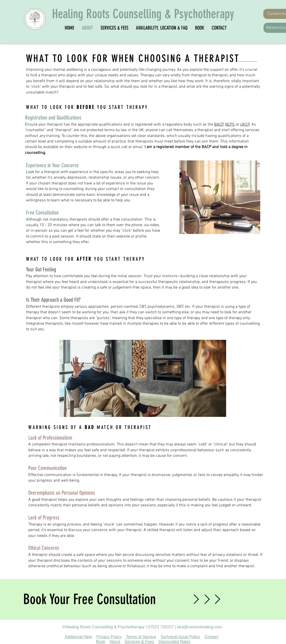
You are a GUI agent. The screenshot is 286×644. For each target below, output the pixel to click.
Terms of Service (141, 637)
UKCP (245, 125)
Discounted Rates (174, 642)
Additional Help (78, 637)
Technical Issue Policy (180, 637)
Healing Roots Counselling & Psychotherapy (143, 14)
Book (101, 642)
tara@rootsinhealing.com (200, 627)
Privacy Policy (109, 637)
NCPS (230, 125)
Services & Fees (139, 642)
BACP (219, 125)
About (115, 642)
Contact (211, 637)
